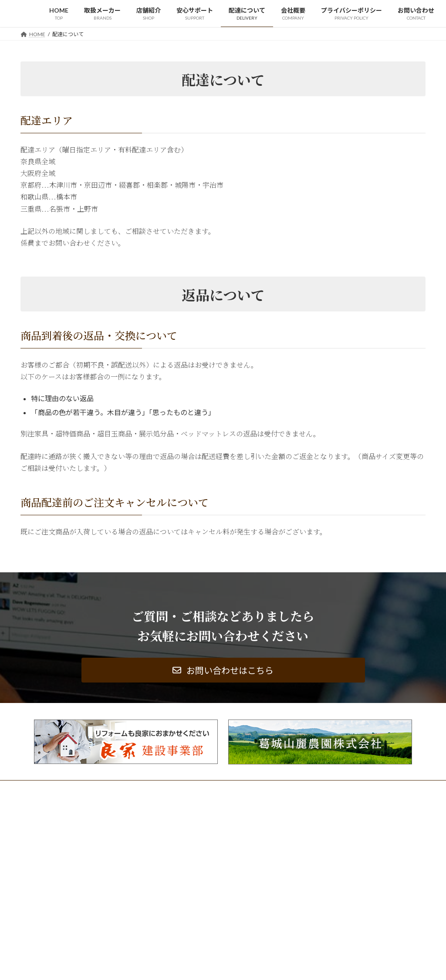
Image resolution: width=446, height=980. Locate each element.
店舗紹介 (178, 849)
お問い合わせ (183, 925)
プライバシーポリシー (55, 788)
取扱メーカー (183, 838)
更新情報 (178, 902)
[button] (223, 670)
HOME (176, 826)
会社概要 (186, 884)
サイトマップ (114, 788)
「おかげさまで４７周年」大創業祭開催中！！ (354, 826)
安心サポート (183, 861)
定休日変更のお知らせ (325, 844)
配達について (183, 873)
